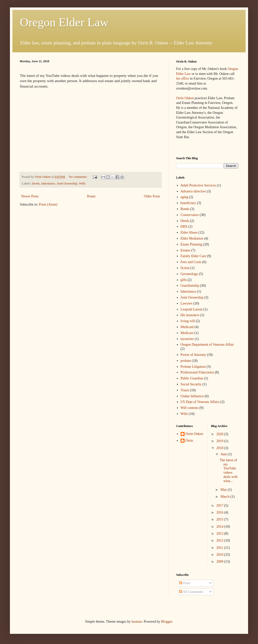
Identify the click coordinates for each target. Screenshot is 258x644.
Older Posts (152, 196)
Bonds (185, 209)
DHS (184, 227)
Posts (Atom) (48, 204)
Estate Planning (192, 244)
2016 (220, 512)
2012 (220, 540)
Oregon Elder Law (64, 22)
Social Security (191, 384)
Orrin (189, 441)
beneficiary (188, 203)
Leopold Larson (192, 309)
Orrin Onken (185, 98)
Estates (186, 250)
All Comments (191, 592)
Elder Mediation (192, 238)
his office (183, 78)
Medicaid (187, 327)
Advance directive (193, 191)
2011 (220, 548)
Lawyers (187, 303)
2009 (220, 562)
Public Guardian (192, 378)
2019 (220, 441)
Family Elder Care (193, 256)
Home (91, 196)
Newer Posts (30, 196)
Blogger (166, 622)
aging (184, 197)
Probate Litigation (193, 367)
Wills (82, 184)
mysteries (187, 339)
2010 (220, 555)
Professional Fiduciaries (197, 372)
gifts (184, 280)
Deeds (36, 184)
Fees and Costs (191, 262)
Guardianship (190, 286)
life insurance (190, 315)
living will (188, 321)
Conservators (190, 215)
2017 (220, 506)
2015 (220, 519)
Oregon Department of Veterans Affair (207, 345)
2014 (220, 527)
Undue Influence (192, 396)
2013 (220, 534)
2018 (220, 448)
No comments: (79, 177)
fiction (185, 268)
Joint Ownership (67, 184)
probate (186, 361)
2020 (220, 434)
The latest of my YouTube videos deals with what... (228, 471)
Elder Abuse (189, 232)
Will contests (190, 408)
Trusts (185, 390)
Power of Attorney (193, 355)
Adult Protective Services (198, 185)
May (224, 490)
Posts (185, 583)
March (226, 497)
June (224, 454)
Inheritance (48, 184)
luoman (137, 622)
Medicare (187, 333)
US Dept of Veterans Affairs (200, 402)
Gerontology (189, 274)
